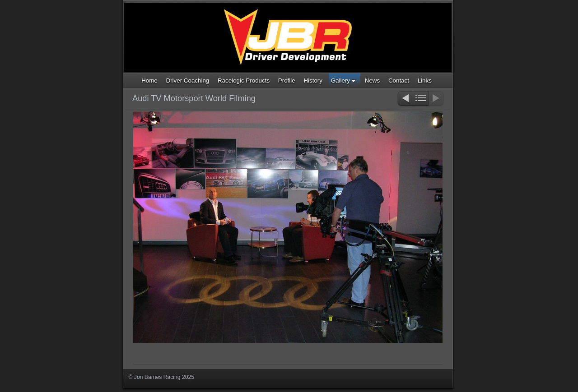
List (421, 99)
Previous (405, 99)
